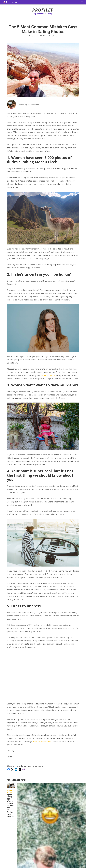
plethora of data (48, 375)
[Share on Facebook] (9, 769)
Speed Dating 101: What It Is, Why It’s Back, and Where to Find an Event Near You (11, 806)
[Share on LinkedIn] (16, 769)
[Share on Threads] (20, 769)
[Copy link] (24, 769)
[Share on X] (12, 769)
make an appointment (43, 742)
